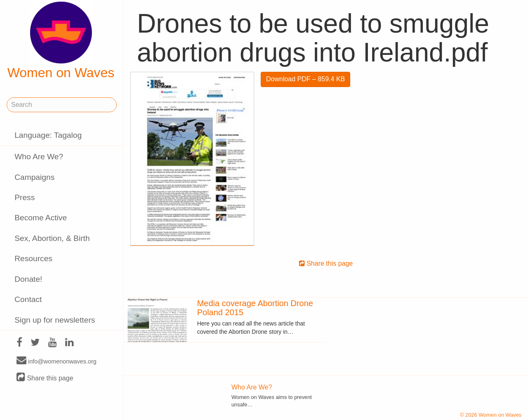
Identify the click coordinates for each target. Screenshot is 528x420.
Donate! (28, 279)
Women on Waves (61, 41)
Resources (33, 258)
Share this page (45, 378)
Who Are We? (39, 157)
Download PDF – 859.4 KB (305, 79)
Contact (28, 299)
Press (25, 197)
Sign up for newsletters (55, 320)
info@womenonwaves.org (57, 361)
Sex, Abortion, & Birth (52, 238)
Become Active (41, 218)
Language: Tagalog (48, 135)
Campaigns (34, 177)
